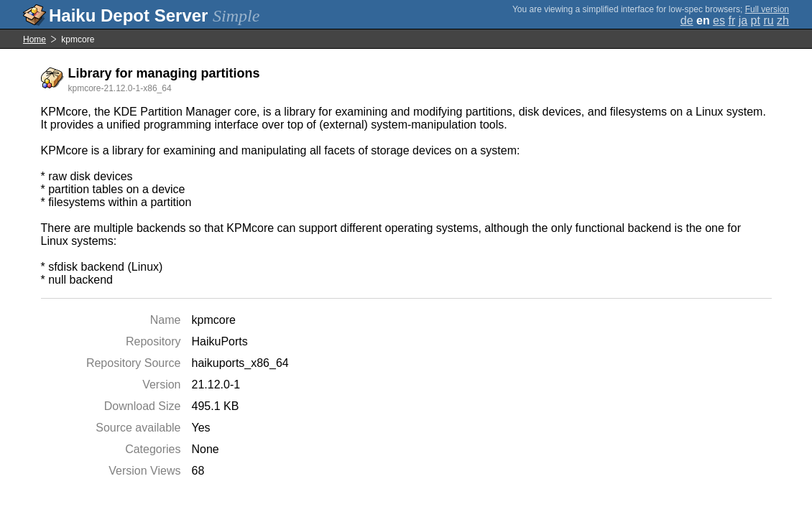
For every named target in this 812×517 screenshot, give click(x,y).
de (687, 20)
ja (743, 20)
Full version (767, 9)
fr (732, 20)
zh (783, 20)
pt (756, 20)
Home (34, 39)
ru (768, 20)
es (719, 20)
